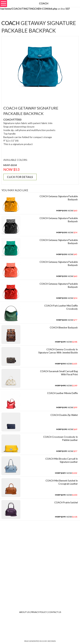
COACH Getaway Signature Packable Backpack (59, 198)
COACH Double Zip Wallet (64, 415)
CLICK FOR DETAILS (20, 177)
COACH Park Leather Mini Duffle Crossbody (61, 307)
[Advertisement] (41, 96)
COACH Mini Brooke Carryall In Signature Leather (62, 460)
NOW (67, 211)
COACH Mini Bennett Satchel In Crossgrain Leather (62, 482)
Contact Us (55, 612)
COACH (11, 23)
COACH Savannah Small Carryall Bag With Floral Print (59, 373)
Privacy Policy (39, 612)
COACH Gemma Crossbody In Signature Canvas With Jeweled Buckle (58, 351)
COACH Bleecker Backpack (64, 328)
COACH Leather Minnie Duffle (62, 393)
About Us (24, 612)
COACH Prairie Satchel (66, 502)
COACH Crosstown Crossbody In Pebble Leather (60, 439)
